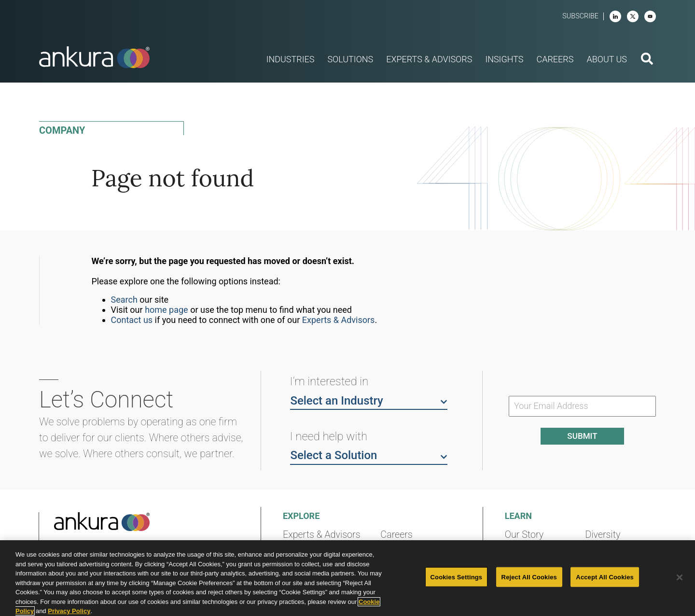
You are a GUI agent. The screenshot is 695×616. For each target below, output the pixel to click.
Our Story (524, 535)
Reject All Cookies (529, 577)
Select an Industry (369, 400)
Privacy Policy (69, 611)
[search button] (647, 60)
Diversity (603, 535)
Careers (396, 535)
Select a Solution (369, 455)
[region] (347, 578)
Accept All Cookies (605, 577)
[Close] (680, 577)
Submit (582, 436)
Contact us (132, 320)
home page (167, 310)
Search (124, 300)
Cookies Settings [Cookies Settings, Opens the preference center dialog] (457, 577)
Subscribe (580, 16)
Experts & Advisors (339, 320)
